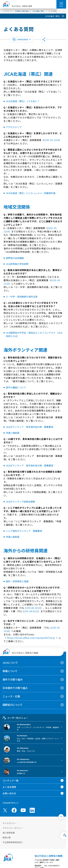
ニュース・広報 (11, 696)
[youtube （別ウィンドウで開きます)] (23, 810)
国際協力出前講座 (15, 258)
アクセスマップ (14, 127)
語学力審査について (16, 387)
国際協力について (13, 705)
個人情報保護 (9, 833)
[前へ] (59, 11)
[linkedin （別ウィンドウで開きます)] (32, 810)
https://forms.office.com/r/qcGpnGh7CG (31, 638)
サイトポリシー (10, 823)
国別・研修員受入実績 (17, 581)
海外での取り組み (13, 679)
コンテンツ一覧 (10, 780)
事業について (10, 671)
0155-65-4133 (33, 608)
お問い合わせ (9, 793)
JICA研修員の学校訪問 (17, 264)
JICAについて (10, 663)
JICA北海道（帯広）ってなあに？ (23, 101)
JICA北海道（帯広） (53, 16)
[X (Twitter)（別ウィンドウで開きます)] (5, 810)
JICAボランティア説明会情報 (20, 502)
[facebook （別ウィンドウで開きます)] (14, 810)
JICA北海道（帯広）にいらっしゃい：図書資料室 (31, 193)
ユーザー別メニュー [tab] (15, 718)
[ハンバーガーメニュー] (61, 3)
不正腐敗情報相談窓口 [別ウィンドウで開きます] (13, 842)
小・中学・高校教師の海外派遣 (22, 297)
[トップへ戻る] (61, 817)
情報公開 (7, 837)
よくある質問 (9, 787)
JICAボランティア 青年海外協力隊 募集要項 (29, 427)
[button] (21, 39)
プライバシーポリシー (13, 828)
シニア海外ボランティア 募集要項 (24, 531)
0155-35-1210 (51, 140)
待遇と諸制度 (13, 433)
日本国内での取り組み (15, 688)
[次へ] (64, 11)
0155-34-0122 (30, 611)
